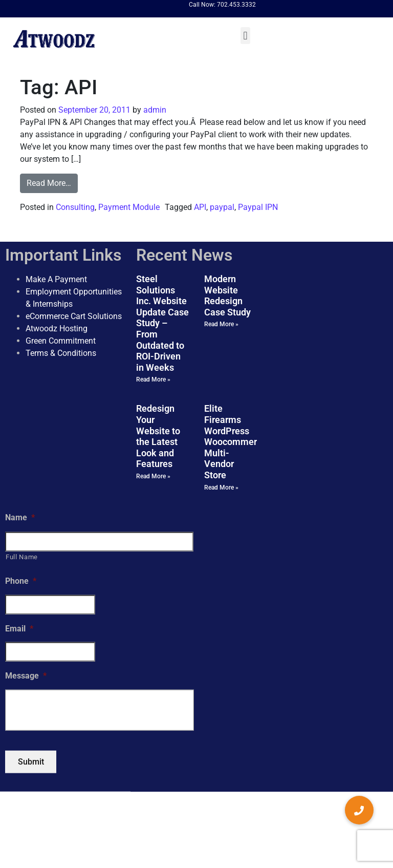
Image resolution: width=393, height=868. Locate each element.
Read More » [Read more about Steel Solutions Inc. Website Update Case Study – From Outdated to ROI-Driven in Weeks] (153, 379)
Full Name (22, 557)
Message (26, 676)
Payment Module (129, 207)
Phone (21, 580)
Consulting (75, 207)
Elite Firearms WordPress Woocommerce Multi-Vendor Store (235, 442)
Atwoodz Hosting (57, 329)
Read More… (49, 183)
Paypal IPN (258, 207)
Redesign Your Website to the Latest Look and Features (158, 436)
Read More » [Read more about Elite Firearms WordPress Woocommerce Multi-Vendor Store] (221, 487)
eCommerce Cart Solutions (74, 316)
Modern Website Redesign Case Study (227, 295)
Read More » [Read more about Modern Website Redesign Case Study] (221, 324)
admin (154, 110)
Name (20, 517)
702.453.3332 (236, 5)
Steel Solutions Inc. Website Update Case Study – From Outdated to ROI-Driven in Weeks (162, 323)
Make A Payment (56, 279)
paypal (222, 207)
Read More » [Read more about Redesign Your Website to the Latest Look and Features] (153, 476)
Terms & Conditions (61, 353)
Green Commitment (61, 341)
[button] (245, 36)
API (200, 207)
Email (19, 628)
